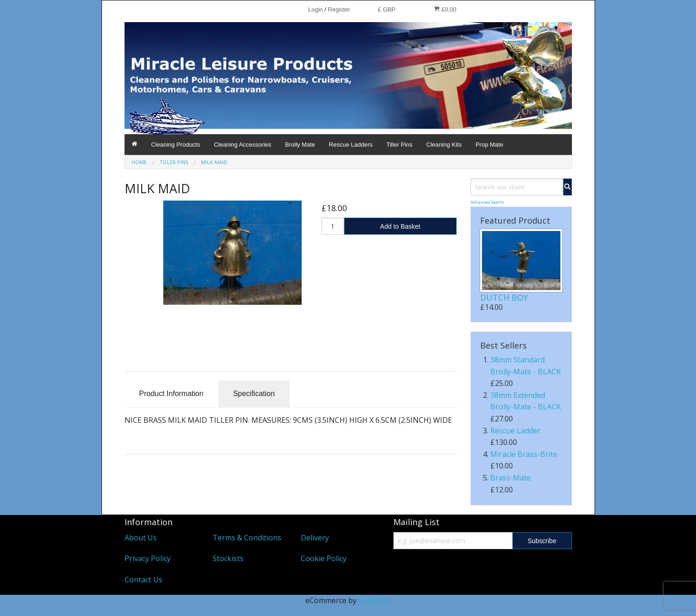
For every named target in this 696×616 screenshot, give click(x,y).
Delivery (315, 538)
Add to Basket (400, 226)
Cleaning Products (176, 145)
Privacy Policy (148, 558)
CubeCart (375, 600)
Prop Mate (489, 145)
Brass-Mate (511, 478)
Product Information (172, 394)
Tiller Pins (400, 145)
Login (315, 9)
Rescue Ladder (515, 431)
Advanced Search (487, 202)
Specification (254, 394)
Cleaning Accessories (243, 145)
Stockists (228, 558)
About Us (141, 538)
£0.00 (445, 9)
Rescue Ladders (351, 145)
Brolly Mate (300, 145)
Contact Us (143, 580)
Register (339, 9)
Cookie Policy (324, 558)
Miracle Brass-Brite (524, 454)
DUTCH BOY (504, 297)
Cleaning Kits (444, 145)
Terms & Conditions (247, 538)
